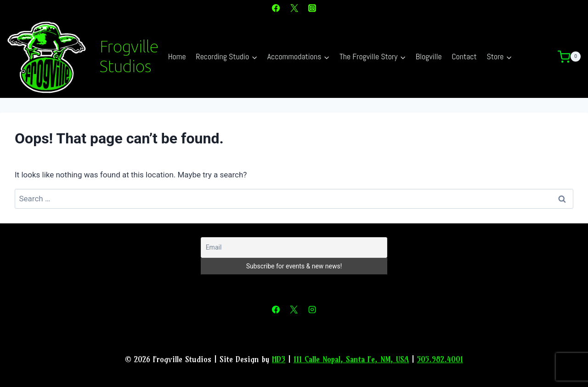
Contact (464, 56)
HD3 (279, 359)
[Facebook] (276, 8)
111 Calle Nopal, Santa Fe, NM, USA (351, 359)
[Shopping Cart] (573, 57)
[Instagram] (312, 8)
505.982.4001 (440, 359)
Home (177, 56)
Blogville (429, 56)
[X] (294, 8)
